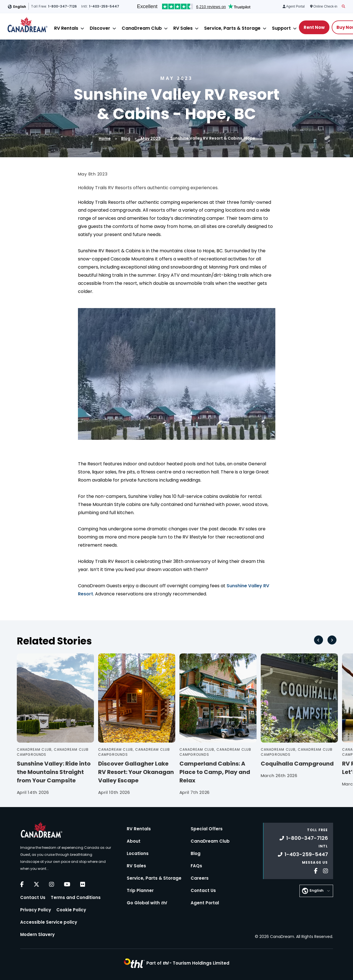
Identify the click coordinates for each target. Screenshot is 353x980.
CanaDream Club (142, 28)
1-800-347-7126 (304, 838)
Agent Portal (205, 903)
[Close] (82, 28)
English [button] (20, 7)
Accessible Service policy (49, 922)
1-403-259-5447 (303, 854)
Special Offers (207, 829)
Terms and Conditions (76, 897)
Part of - (188, 963)
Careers (200, 878)
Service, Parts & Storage (232, 28)
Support (281, 28)
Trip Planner (140, 890)
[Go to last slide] (319, 640)
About (134, 841)
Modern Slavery (37, 934)
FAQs (196, 866)
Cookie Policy (71, 910)
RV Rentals (66, 28)
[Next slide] (332, 640)
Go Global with (147, 903)
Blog (126, 138)
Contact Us (33, 897)
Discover (100, 28)
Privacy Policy (36, 910)
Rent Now (314, 27)
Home (105, 138)
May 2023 (151, 138)
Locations (138, 853)
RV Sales (183, 28)
